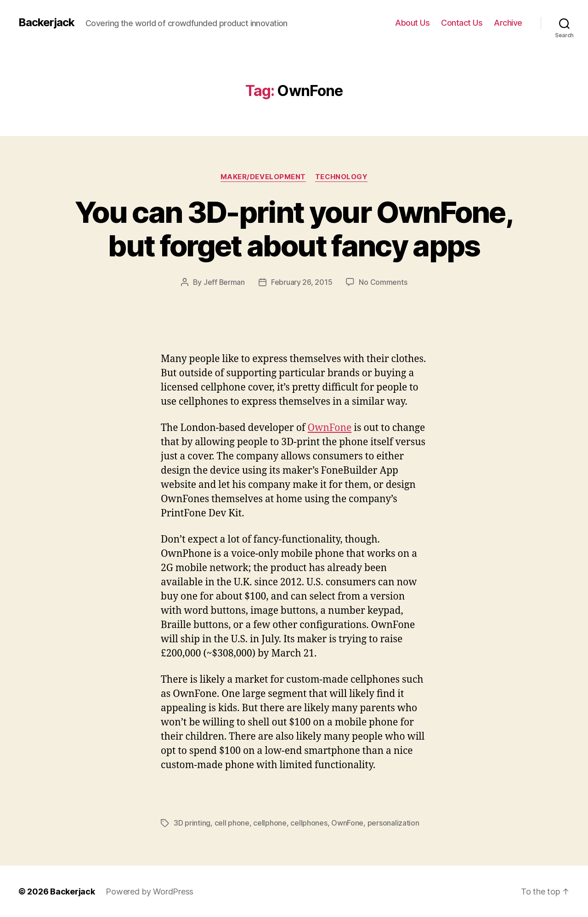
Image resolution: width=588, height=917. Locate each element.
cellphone (270, 823)
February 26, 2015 (302, 282)
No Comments (383, 282)
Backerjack (46, 23)
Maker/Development (263, 177)
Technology (341, 177)
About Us (412, 23)
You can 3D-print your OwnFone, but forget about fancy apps (294, 229)
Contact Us (462, 23)
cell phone (232, 823)
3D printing (192, 823)
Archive (508, 23)
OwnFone (330, 427)
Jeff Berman (224, 282)
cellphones (309, 823)
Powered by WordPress (150, 891)
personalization (393, 823)
